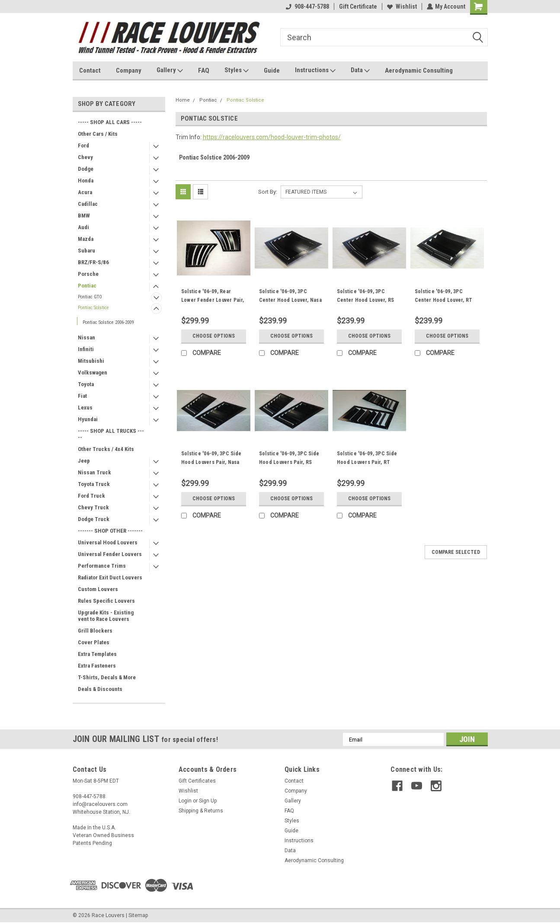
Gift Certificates (197, 781)
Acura (85, 192)
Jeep (84, 461)
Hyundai (88, 419)
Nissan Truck (94, 472)
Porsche (88, 274)
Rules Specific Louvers (106, 601)
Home (183, 100)
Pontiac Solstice (93, 308)
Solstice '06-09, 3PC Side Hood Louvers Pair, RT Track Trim (367, 462)
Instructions (315, 70)
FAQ (204, 70)
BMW (84, 216)
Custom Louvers (98, 589)
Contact (90, 70)
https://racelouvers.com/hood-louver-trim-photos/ (272, 137)
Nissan (86, 337)
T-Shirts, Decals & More (107, 677)
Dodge (86, 169)
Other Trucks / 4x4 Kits (106, 449)
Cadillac (88, 204)
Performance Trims (102, 566)
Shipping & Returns (201, 811)
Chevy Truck (93, 507)
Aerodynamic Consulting (419, 70)
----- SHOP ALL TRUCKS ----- (111, 434)
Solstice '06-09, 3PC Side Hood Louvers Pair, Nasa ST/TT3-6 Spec (211, 462)
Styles (237, 70)
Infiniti (86, 349)
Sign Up (208, 801)
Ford (83, 145)
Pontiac (87, 286)
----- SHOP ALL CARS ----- (110, 122)
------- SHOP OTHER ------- (110, 531)
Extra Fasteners (97, 666)
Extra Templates (97, 654)
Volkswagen (93, 372)
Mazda (86, 239)
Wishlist (402, 6)
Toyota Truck (94, 484)
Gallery (170, 70)
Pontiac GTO (90, 297)
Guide (272, 70)
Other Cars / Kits (98, 134)
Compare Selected (456, 552)
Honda (86, 181)
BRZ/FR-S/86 (93, 262)
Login (185, 801)
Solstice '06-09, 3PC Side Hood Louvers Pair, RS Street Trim (289, 462)
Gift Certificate (358, 6)
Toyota (86, 384)
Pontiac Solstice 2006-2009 (108, 322)
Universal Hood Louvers (108, 542)
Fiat (82, 396)
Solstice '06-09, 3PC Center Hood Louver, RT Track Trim (444, 300)
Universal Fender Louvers (110, 554)
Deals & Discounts (100, 689)
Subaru (86, 251)
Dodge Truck (94, 519)
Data (360, 70)
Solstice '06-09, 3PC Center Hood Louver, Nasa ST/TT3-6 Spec (290, 300)
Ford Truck (91, 496)
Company (129, 70)
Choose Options (214, 336)
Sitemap (138, 915)
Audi (83, 227)
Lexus (85, 408)
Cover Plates (94, 642)
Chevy (85, 157)
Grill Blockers (95, 631)
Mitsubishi (91, 361)
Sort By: (268, 192)
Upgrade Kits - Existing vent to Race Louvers (106, 616)
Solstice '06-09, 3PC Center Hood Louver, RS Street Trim (366, 300)
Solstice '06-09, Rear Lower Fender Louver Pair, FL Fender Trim (213, 300)
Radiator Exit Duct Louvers (110, 577)
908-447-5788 (307, 6)
